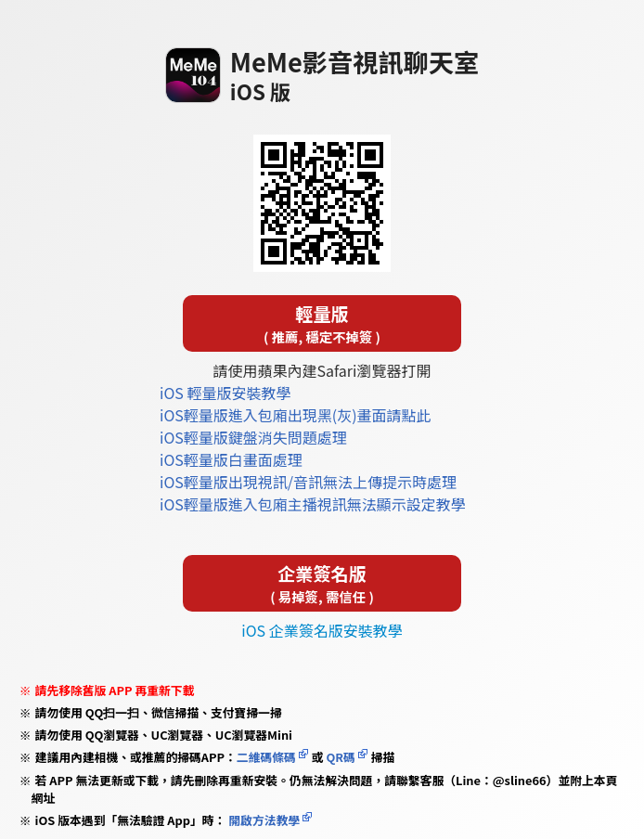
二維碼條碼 (266, 757)
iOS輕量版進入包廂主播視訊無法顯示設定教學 (313, 504)
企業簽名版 (322, 583)
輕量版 (322, 323)
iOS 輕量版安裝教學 (225, 393)
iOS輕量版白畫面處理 (231, 459)
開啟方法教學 (263, 820)
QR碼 (340, 757)
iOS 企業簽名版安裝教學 (322, 630)
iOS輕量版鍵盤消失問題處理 (253, 437)
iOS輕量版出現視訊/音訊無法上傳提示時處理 (308, 482)
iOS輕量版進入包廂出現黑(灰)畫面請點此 (296, 415)
